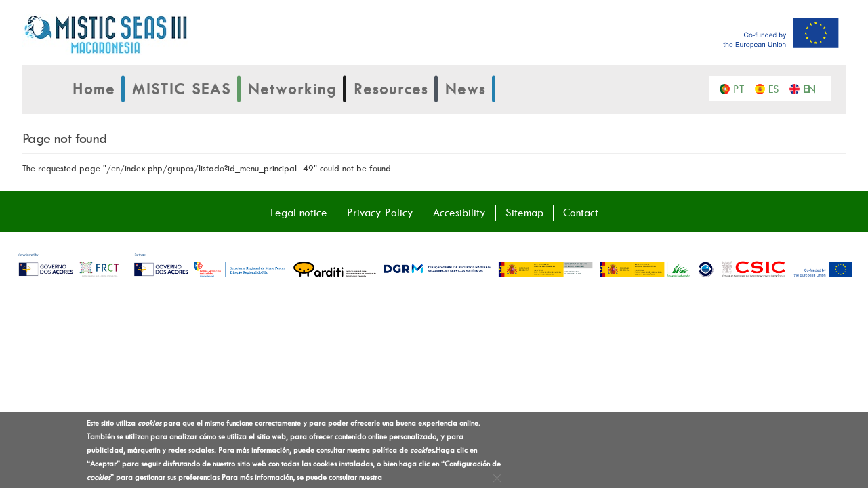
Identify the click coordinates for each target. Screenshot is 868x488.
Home (94, 89)
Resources (391, 89)
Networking (292, 89)
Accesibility (459, 212)
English (812, 88)
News (466, 89)
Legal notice (299, 212)
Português (742, 88)
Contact (581, 212)
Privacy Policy (380, 212)
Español (778, 88)
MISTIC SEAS (182, 89)
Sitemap (524, 212)
